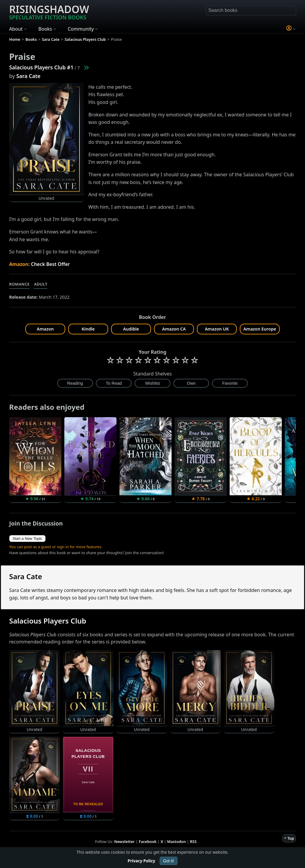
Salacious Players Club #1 (41, 67)
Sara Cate (28, 76)
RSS (193, 841)
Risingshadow (49, 12)
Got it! (168, 861)
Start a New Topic (27, 539)
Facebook (148, 841)
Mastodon (176, 841)
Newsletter (124, 841)
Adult (41, 284)
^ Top (289, 838)
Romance (20, 284)
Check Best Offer (50, 264)
